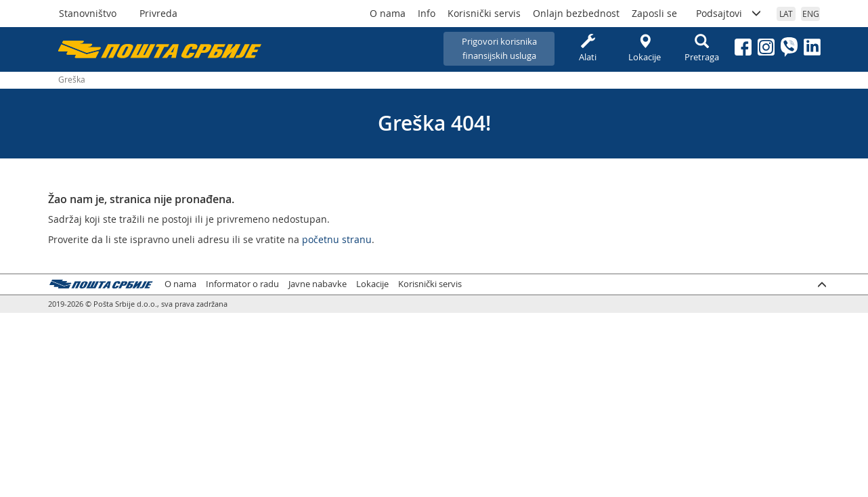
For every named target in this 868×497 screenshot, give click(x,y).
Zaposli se (654, 13)
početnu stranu (337, 239)
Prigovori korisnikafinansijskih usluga (499, 48)
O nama (388, 13)
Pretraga (701, 48)
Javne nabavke (318, 284)
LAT (786, 14)
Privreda (158, 13)
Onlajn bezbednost (576, 13)
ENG (811, 14)
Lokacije (645, 48)
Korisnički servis (484, 13)
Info (427, 13)
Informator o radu (242, 284)
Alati (588, 48)
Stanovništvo (88, 13)
